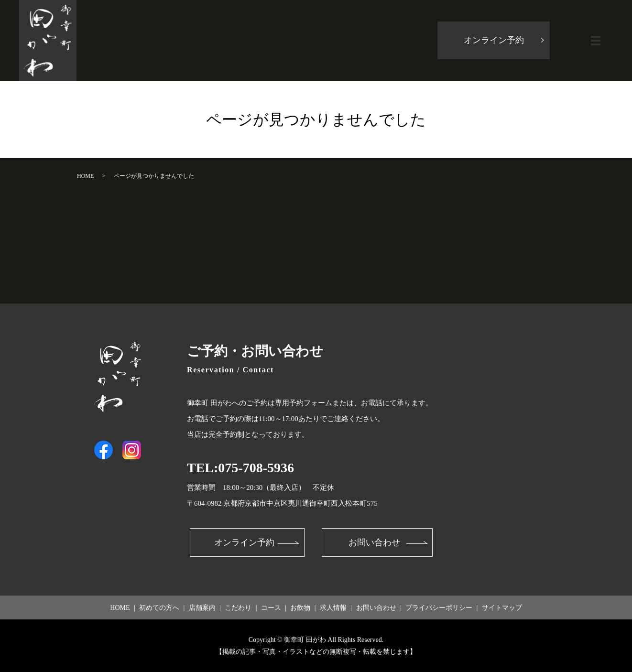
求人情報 (333, 608)
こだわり (238, 608)
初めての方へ (159, 608)
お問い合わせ (374, 542)
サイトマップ (502, 608)
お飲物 (300, 608)
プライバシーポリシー (439, 608)
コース (271, 608)
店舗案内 (202, 608)
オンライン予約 (494, 41)
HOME (85, 176)
